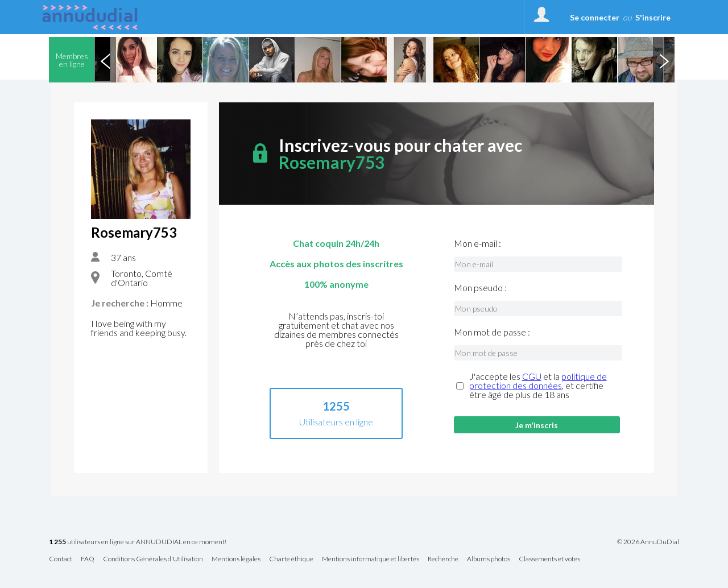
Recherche (443, 559)
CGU (532, 376)
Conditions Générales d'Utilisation (153, 559)
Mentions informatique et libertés (371, 559)
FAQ (88, 559)
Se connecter (595, 17)
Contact (61, 559)
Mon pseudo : (480, 288)
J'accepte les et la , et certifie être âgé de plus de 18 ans (538, 386)
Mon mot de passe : (492, 332)
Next (664, 60)
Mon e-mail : (477, 243)
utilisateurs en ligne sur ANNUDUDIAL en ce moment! (138, 542)
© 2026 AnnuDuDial (648, 542)
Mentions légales (236, 559)
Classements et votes (549, 559)
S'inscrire (653, 17)
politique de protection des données (538, 381)
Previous (105, 60)
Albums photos (489, 559)
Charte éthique (291, 559)
